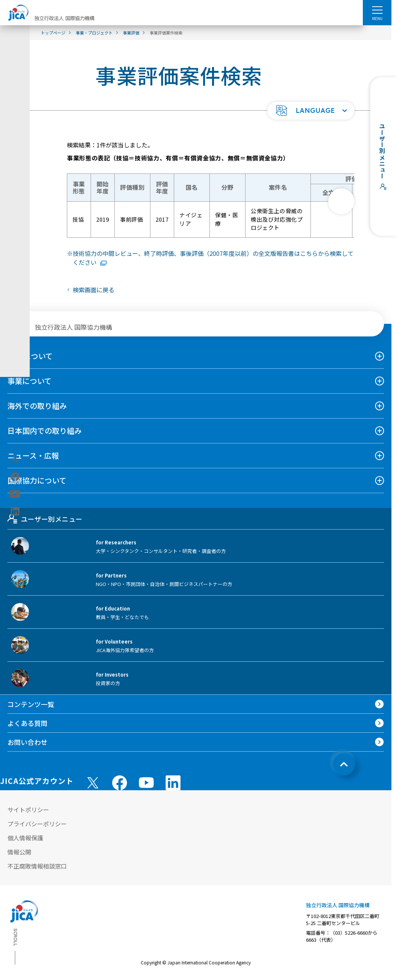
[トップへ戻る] (344, 764)
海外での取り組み (37, 406)
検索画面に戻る (94, 290)
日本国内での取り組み (45, 431)
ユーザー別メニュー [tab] (45, 519)
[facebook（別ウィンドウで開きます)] (15, 476)
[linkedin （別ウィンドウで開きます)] (173, 783)
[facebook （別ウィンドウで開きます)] (120, 783)
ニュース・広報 (33, 455)
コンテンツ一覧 (31, 704)
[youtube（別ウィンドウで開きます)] (15, 494)
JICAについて (30, 356)
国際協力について (37, 480)
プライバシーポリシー (37, 824)
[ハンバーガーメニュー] (377, 10)
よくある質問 (27, 723)
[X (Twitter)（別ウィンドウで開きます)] (15, 459)
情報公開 (19, 852)
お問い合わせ (27, 742)
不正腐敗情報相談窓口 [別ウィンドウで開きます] (37, 866)
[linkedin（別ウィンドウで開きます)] (15, 511)
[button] (311, 111)
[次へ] (341, 201)
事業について (30, 381)
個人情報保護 (25, 838)
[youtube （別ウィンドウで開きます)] (146, 783)
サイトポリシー (28, 810)
